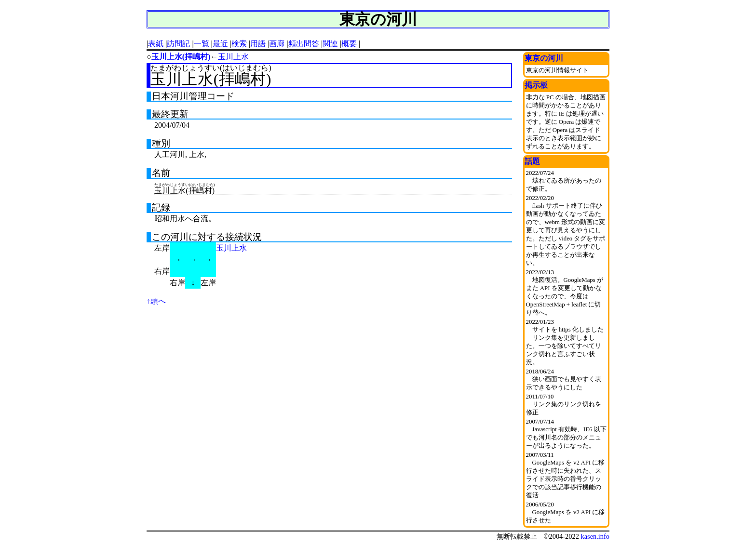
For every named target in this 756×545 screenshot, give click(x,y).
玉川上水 (233, 57)
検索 (239, 44)
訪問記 (178, 44)
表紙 (156, 44)
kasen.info (595, 536)
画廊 (277, 44)
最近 (220, 44)
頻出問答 (304, 44)
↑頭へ (156, 301)
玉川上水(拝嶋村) (181, 57)
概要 (349, 44)
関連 (330, 44)
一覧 (202, 44)
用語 (258, 44)
